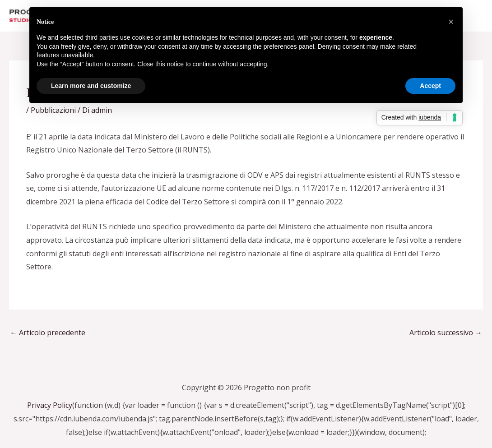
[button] (451, 22)
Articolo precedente (48, 333)
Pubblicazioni (53, 110)
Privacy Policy (50, 405)
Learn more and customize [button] (91, 86)
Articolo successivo (446, 333)
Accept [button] (430, 86)
